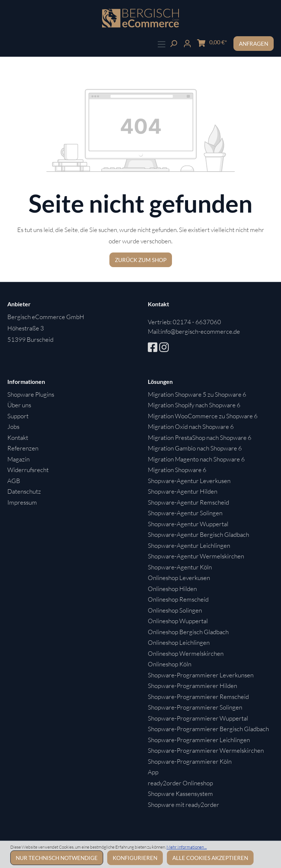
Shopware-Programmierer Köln (190, 761)
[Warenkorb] (212, 42)
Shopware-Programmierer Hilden (192, 686)
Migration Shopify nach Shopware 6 (194, 405)
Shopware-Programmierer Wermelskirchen (206, 750)
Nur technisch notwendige (57, 858)
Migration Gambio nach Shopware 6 (195, 448)
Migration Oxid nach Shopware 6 (191, 426)
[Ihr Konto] (187, 43)
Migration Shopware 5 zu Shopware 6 (197, 394)
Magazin (18, 459)
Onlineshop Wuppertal (178, 621)
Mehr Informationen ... (187, 847)
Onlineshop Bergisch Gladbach (188, 632)
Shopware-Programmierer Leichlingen (199, 740)
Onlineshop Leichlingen (179, 642)
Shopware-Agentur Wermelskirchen (196, 556)
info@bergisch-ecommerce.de (200, 331)
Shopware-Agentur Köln (180, 567)
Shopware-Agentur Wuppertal (188, 524)
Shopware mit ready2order (183, 805)
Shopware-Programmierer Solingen (195, 707)
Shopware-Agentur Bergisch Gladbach (198, 534)
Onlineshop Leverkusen (179, 578)
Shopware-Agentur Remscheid (188, 502)
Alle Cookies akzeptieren (210, 858)
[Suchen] (173, 43)
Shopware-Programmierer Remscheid (198, 697)
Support (18, 416)
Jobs (13, 426)
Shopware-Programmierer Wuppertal (198, 718)
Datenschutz (24, 491)
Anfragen (254, 44)
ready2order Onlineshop (180, 783)
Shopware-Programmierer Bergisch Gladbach (208, 729)
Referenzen (23, 448)
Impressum (22, 502)
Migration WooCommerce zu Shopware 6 (203, 416)
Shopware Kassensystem (180, 794)
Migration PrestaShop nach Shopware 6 (200, 437)
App (153, 772)
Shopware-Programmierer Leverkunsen (201, 675)
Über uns (19, 405)
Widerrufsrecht (28, 470)
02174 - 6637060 (197, 322)
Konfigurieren (135, 858)
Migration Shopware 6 (177, 470)
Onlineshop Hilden (172, 589)
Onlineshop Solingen (175, 610)
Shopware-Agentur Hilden (183, 491)
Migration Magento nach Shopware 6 (196, 459)
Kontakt (18, 437)
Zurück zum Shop (141, 260)
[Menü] (162, 43)
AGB (14, 481)
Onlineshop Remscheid (178, 599)
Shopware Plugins (31, 394)
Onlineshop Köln (170, 664)
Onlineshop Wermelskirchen (186, 653)
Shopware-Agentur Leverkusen (189, 481)
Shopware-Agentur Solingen (185, 513)
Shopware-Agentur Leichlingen (189, 545)
